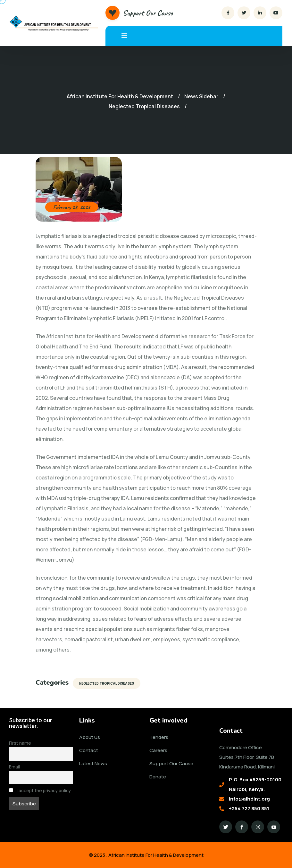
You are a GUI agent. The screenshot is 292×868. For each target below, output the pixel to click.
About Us (90, 737)
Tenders (159, 737)
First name (20, 743)
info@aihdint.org (249, 799)
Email (14, 767)
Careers (158, 750)
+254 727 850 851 (249, 808)
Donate (158, 777)
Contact (89, 750)
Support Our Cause (148, 13)
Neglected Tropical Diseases (107, 683)
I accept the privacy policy (40, 791)
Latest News (93, 763)
